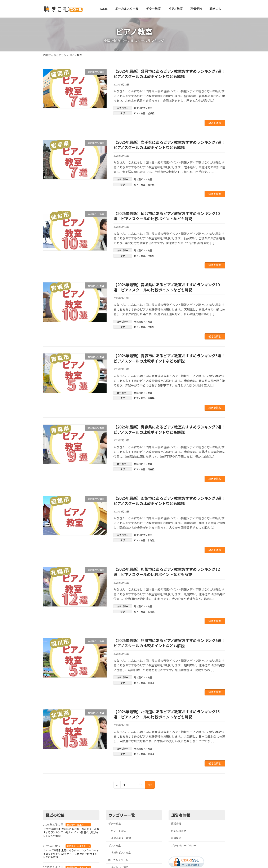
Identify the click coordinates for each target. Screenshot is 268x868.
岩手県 (151, 113)
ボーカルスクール (118, 860)
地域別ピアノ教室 (143, 108)
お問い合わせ (179, 831)
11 (140, 785)
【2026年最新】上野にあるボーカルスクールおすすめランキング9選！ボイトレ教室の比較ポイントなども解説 (71, 854)
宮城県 (151, 256)
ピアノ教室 (140, 113)
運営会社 (176, 824)
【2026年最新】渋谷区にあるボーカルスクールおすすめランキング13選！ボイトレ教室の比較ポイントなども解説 (71, 833)
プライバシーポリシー (184, 845)
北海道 (151, 540)
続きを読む (215, 123)
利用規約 (176, 838)
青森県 (151, 398)
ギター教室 (115, 824)
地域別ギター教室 (121, 838)
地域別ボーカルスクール (78, 825)
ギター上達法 (118, 831)
